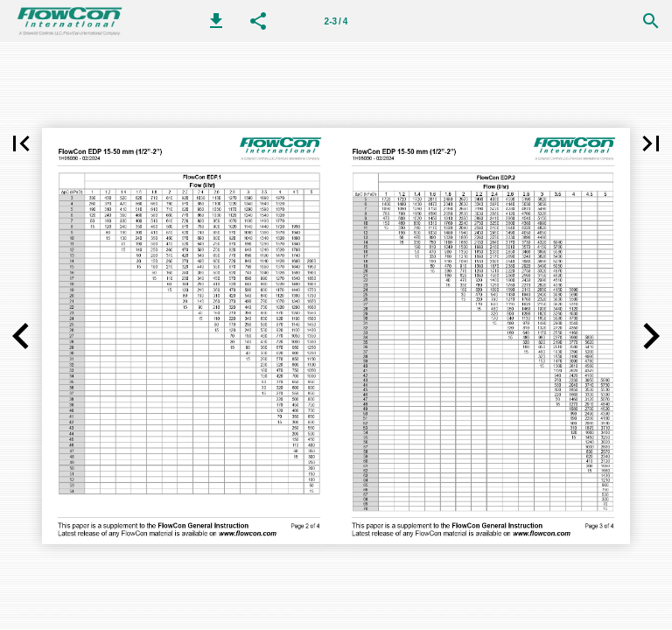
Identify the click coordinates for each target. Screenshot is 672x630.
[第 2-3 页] (336, 21)
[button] (216, 21)
